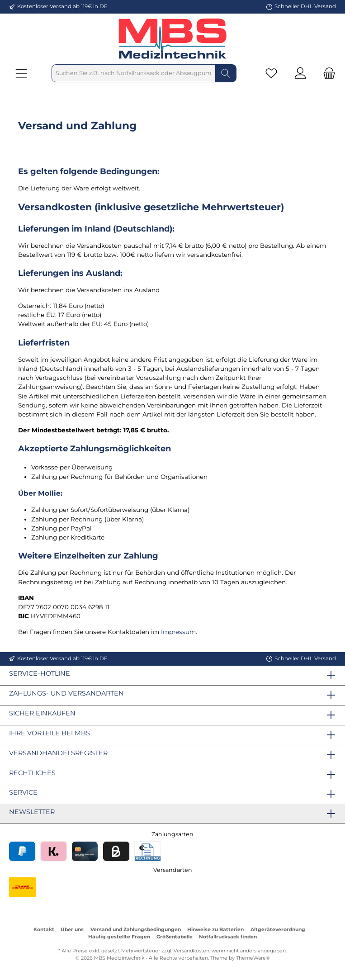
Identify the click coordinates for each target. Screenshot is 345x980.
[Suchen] (226, 73)
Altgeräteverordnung (278, 930)
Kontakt (44, 930)
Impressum (178, 632)
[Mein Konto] (300, 73)
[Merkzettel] (271, 73)
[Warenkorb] (326, 73)
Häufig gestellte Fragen (119, 937)
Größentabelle (175, 937)
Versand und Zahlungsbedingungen (136, 930)
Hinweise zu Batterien (215, 930)
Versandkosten (191, 951)
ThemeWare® (253, 958)
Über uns (72, 930)
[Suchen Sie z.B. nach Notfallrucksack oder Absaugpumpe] (134, 73)
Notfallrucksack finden (228, 937)
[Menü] (21, 73)
